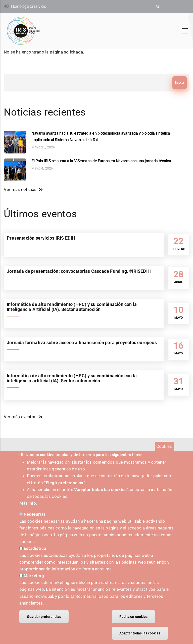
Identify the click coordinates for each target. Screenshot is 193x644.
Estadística (35, 554)
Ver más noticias (20, 189)
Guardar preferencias (44, 622)
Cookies (164, 451)
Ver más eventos (20, 417)
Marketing (34, 581)
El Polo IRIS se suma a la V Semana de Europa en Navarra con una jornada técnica (101, 161)
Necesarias (35, 519)
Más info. (28, 508)
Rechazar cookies (133, 622)
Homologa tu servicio (29, 6)
